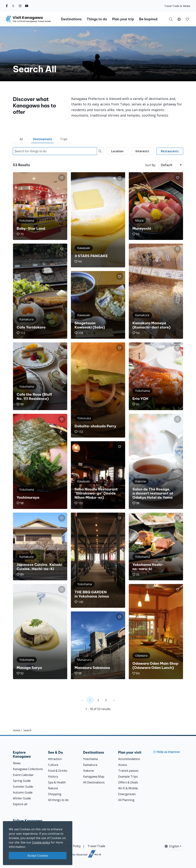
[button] (179, 19)
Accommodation (129, 759)
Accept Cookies (38, 856)
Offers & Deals (128, 782)
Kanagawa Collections (28, 769)
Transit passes (128, 771)
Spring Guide (22, 781)
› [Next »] (114, 700)
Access (123, 765)
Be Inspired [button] (148, 19)
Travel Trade (96, 846)
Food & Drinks (58, 771)
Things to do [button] (97, 19)
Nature (53, 788)
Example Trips (128, 776)
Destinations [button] (71, 19)
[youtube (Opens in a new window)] (27, 6)
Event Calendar (23, 775)
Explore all (20, 804)
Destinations (42, 139)
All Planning (126, 800)
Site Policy (74, 846)
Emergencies (127, 794)
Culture (53, 765)
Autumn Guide (23, 792)
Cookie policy (41, 842)
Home (17, 730)
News (17, 763)
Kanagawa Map (94, 776)
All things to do (58, 800)
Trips (64, 139)
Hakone (89, 771)
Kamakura (90, 765)
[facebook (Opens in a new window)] (7, 6)
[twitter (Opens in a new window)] (13, 6)
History (53, 776)
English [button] (172, 846)
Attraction (55, 759)
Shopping (55, 794)
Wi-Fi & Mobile (128, 788)
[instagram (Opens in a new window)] (20, 6)
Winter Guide (22, 798)
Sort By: (151, 165)
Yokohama (90, 759)
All (21, 139)
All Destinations (94, 782)
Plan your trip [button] (123, 19)
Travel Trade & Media (177, 6)
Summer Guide (23, 787)
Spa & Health (57, 782)
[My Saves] (187, 19)
